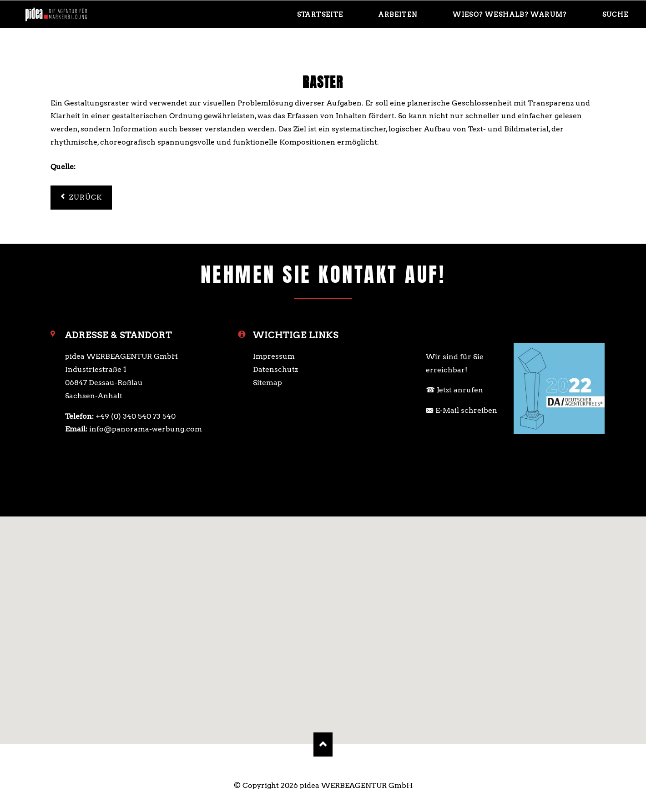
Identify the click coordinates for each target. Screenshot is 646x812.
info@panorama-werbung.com (146, 429)
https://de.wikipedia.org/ (122, 167)
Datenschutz (275, 369)
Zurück (86, 197)
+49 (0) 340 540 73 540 (136, 416)
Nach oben (323, 744)
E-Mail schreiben (466, 410)
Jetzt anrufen (460, 390)
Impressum (274, 356)
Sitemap (267, 383)
